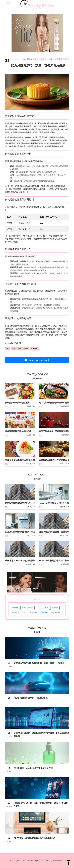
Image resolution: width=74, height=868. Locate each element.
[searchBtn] (8, 4)
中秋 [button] (20, 348)
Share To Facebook (37, 360)
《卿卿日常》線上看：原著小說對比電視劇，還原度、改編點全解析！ (41, 804)
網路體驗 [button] (45, 613)
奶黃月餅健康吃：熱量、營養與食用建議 (51, 59)
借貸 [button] (38, 608)
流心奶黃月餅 (17, 186)
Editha (11, 343)
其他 (29, 59)
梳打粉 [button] (15, 613)
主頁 (23, 59)
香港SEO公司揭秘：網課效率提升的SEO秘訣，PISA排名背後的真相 (41, 735)
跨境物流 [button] (15, 608)
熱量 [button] (26, 348)
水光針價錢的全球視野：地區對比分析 (31, 698)
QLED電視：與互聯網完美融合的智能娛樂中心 (35, 838)
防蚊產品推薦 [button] (56, 613)
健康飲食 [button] (34, 348)
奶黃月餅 (9, 123)
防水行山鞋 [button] (34, 613)
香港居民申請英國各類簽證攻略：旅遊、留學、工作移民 (39, 663)
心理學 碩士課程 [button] (27, 608)
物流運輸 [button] (55, 608)
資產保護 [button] (24, 613)
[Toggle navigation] (37, 11)
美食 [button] (14, 348)
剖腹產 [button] (46, 608)
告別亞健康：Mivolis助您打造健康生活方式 (33, 768)
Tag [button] (8, 348)
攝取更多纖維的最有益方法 (17, 403)
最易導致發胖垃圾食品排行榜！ (19, 431)
